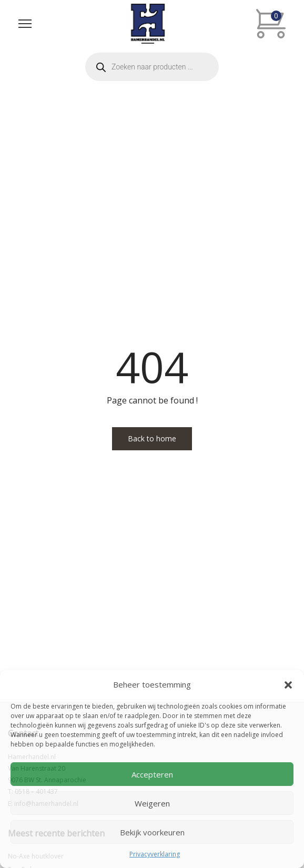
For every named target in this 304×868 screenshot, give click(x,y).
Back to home (152, 438)
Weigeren (152, 803)
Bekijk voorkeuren (152, 832)
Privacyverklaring (155, 854)
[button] (288, 685)
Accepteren (152, 774)
